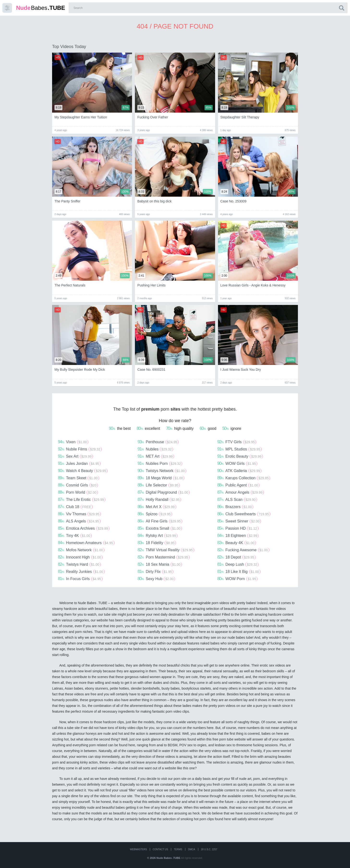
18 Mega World (161, 478)
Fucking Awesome (243, 550)
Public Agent (238, 485)
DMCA (191, 849)
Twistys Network (162, 471)
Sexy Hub (156, 579)
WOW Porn (237, 579)
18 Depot (236, 557)
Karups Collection (244, 478)
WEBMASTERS (138, 849)
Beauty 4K (237, 543)
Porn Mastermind (164, 557)
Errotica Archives (84, 528)
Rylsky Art (157, 535)
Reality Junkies (81, 571)
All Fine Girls (160, 521)
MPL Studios (239, 449)
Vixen (73, 442)
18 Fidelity (157, 543)
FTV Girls (237, 442)
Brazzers (235, 507)
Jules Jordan (79, 463)
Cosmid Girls (78, 485)
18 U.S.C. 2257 (209, 849)
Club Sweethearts (244, 514)
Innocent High (80, 557)
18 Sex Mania (160, 564)
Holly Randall (159, 499)
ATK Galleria (239, 471)
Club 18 (75, 507)
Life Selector (159, 485)
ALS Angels (79, 521)
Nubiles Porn (160, 463)
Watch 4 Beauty (83, 471)
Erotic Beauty (240, 456)
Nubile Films (80, 449)
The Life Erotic (82, 499)
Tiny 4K (75, 535)
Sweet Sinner (239, 521)
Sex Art (75, 456)
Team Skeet (78, 478)
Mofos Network (81, 550)
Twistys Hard (79, 564)
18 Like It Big (239, 571)
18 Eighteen (238, 535)
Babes (40, 8)
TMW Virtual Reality (166, 550)
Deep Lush (238, 564)
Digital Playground (164, 492)
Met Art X (157, 507)
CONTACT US (160, 849)
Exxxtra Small (160, 528)
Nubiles (155, 449)
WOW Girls (237, 463)
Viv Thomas (79, 514)
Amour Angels (241, 492)
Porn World (78, 492)
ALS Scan (237, 499)
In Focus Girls (80, 579)
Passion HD (238, 528)
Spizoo (155, 514)
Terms (178, 849)
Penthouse (158, 442)
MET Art (156, 456)
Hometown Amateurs (86, 543)
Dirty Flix (155, 571)
